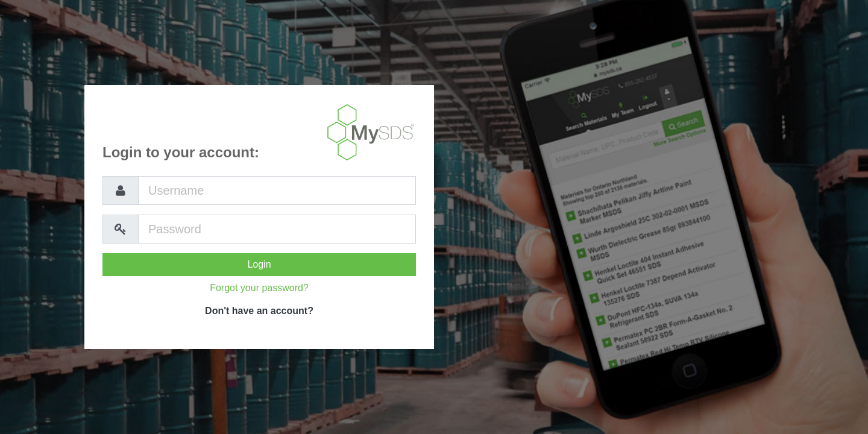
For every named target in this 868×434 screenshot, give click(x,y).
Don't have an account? (259, 311)
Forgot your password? (259, 288)
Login (259, 264)
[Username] (277, 190)
